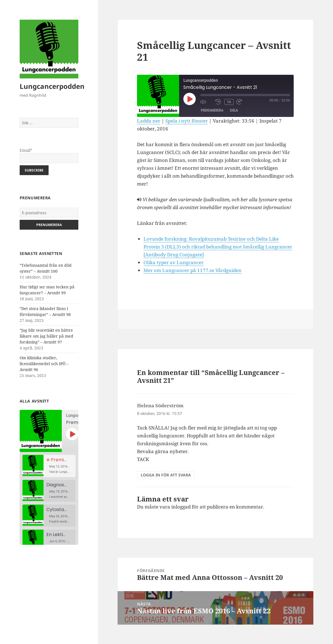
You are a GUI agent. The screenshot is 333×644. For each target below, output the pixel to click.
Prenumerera (212, 111)
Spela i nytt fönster (187, 121)
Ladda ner (149, 121)
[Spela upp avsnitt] (72, 434)
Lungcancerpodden (52, 86)
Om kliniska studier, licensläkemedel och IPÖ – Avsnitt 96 (44, 364)
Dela (234, 111)
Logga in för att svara (166, 475)
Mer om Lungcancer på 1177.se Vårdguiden (192, 270)
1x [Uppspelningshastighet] (229, 102)
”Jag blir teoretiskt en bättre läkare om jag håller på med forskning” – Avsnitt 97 (46, 336)
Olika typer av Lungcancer (174, 262)
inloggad (181, 507)
